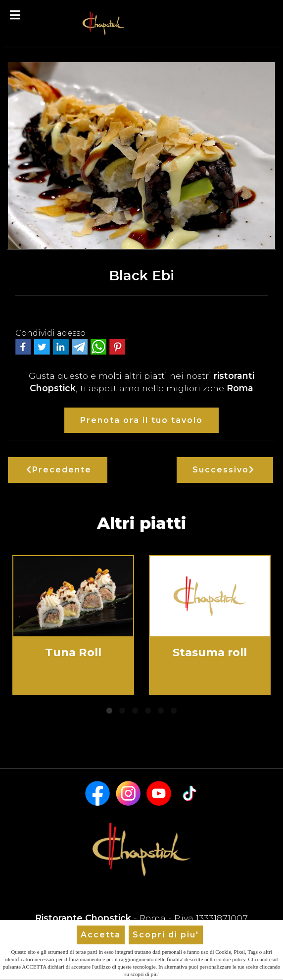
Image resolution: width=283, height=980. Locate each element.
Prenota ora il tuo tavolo (141, 420)
